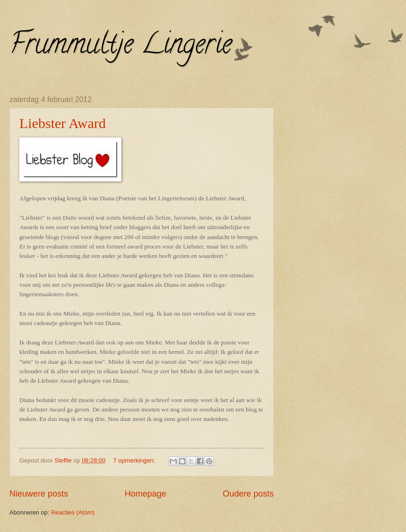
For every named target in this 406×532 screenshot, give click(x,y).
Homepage (145, 494)
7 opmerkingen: (135, 460)
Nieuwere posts (39, 494)
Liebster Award (63, 123)
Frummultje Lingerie (121, 47)
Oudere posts (248, 494)
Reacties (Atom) (73, 512)
